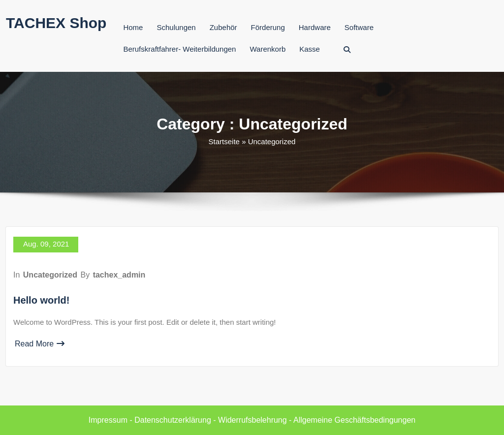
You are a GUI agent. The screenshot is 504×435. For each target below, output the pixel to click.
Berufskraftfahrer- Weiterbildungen (179, 49)
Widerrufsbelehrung (252, 420)
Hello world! (41, 300)
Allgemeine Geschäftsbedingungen (354, 420)
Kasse (310, 49)
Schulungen (176, 27)
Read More (40, 344)
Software (359, 27)
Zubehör (223, 27)
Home (133, 27)
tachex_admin (119, 275)
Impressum (108, 420)
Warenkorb (268, 49)
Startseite (224, 141)
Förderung (268, 27)
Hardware (315, 27)
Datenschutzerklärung (173, 420)
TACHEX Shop (56, 23)
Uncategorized (50, 275)
